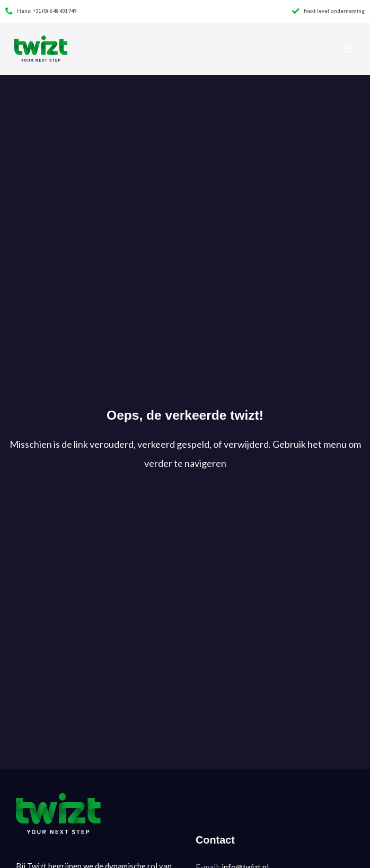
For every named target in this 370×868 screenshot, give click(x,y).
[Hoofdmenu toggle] (349, 49)
